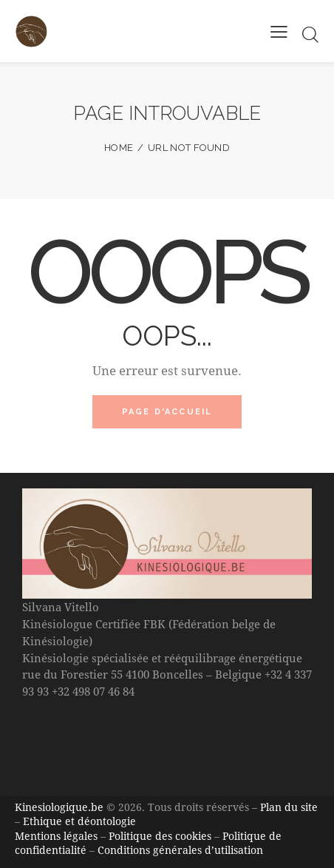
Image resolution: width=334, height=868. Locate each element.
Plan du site (289, 807)
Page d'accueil (167, 412)
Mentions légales (56, 836)
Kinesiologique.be (59, 807)
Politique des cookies (160, 836)
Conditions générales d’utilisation (180, 850)
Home (119, 148)
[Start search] (310, 34)
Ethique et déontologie (79, 821)
